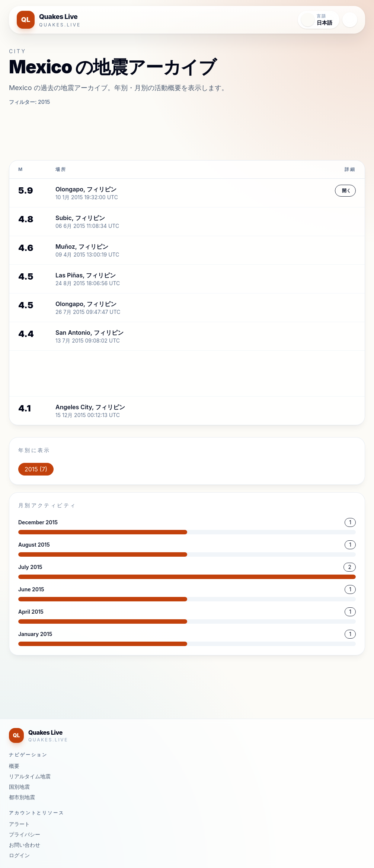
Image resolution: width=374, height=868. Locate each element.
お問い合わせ (25, 845)
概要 (14, 766)
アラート (19, 824)
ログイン (19, 855)
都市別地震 (22, 797)
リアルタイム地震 (30, 776)
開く (346, 190)
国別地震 (19, 787)
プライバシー (25, 834)
